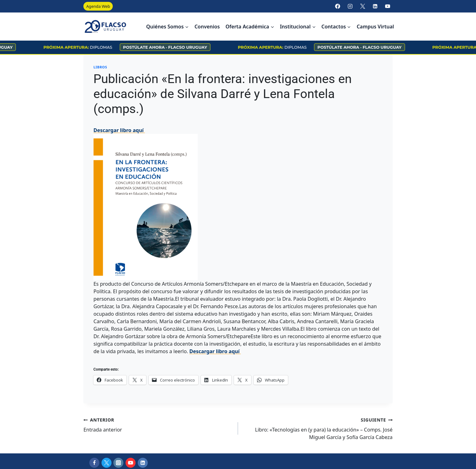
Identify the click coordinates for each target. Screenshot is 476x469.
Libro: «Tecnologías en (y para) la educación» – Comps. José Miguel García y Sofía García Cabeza (318, 428)
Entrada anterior (158, 425)
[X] (363, 6)
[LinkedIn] (375, 6)
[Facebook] (338, 6)
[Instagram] (350, 6)
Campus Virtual (375, 27)
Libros (100, 67)
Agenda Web (98, 6)
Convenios (207, 27)
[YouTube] (388, 6)
